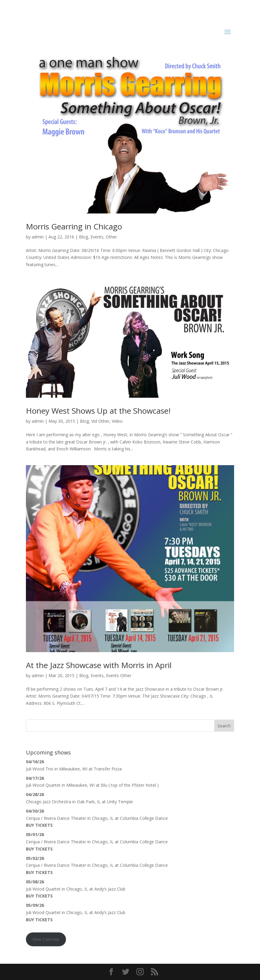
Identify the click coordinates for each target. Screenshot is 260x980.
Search (224, 726)
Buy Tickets (39, 825)
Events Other (119, 675)
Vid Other (100, 421)
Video (117, 421)
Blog (83, 237)
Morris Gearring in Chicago (74, 226)
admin (38, 237)
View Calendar (46, 939)
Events (97, 237)
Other (111, 237)
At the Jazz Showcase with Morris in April (99, 665)
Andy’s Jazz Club (110, 889)
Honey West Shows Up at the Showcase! (98, 411)
